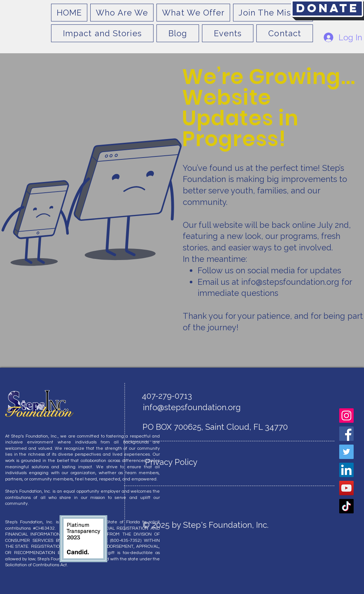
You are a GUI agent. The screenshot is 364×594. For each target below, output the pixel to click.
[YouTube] (346, 488)
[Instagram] (346, 416)
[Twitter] (346, 452)
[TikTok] (346, 506)
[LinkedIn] (346, 470)
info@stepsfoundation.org (290, 282)
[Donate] (327, 9)
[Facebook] (346, 434)
